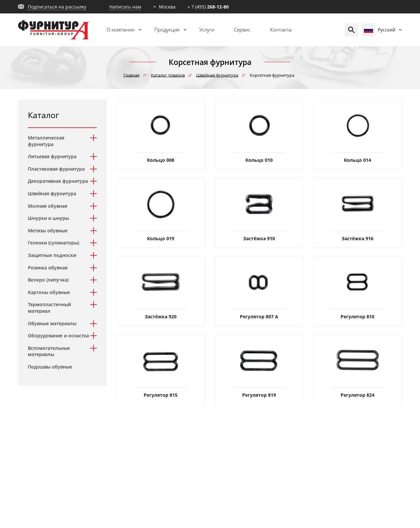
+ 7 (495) (208, 7)
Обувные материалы (52, 323)
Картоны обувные (49, 292)
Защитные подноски (52, 255)
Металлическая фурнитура (46, 141)
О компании (121, 30)
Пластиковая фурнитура (56, 169)
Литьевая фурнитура (52, 156)
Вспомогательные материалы (49, 351)
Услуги (207, 30)
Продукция (167, 30)
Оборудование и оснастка (58, 336)
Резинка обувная (48, 268)
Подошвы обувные (50, 367)
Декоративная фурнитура (58, 181)
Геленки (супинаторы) (53, 243)
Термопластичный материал (49, 308)
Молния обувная (48, 206)
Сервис (242, 30)
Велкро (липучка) (48, 280)
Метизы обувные (48, 231)
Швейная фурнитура (52, 193)
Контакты (281, 30)
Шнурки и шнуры (48, 218)
